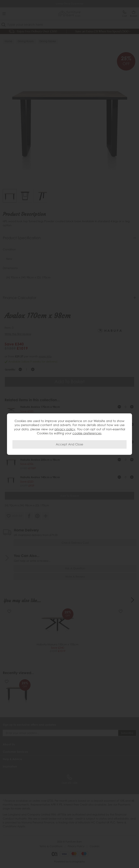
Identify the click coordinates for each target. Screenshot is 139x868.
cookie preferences (87, 433)
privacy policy (65, 429)
